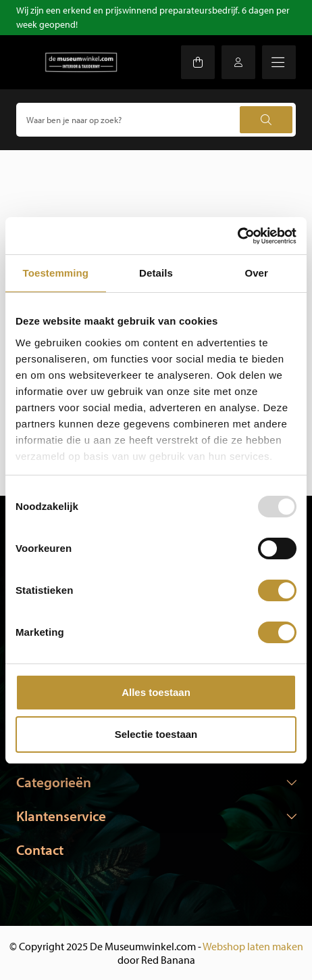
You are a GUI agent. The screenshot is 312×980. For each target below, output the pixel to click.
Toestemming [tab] (56, 273)
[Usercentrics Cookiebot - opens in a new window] (237, 236)
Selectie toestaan (156, 734)
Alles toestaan (156, 692)
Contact (40, 849)
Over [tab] (256, 273)
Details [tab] (156, 273)
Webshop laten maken (253, 946)
